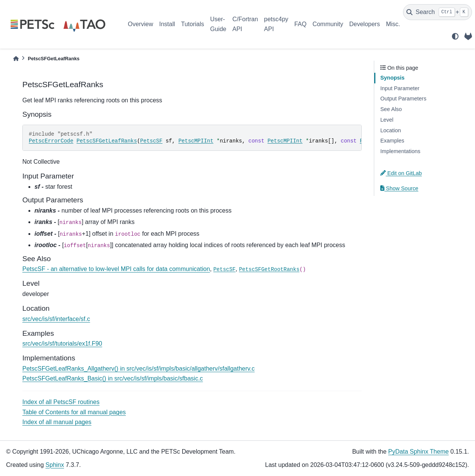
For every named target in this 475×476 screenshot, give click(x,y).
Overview (141, 24)
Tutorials (193, 24)
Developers (365, 24)
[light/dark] (455, 36)
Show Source (399, 188)
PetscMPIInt (196, 141)
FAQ (300, 24)
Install (167, 24)
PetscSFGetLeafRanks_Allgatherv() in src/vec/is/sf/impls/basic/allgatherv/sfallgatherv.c (138, 369)
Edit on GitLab (401, 173)
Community (328, 24)
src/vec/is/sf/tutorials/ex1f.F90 (62, 344)
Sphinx (55, 465)
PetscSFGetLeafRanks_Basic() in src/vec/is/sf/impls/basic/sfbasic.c (113, 378)
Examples (392, 141)
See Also (391, 109)
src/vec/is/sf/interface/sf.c (56, 319)
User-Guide (218, 24)
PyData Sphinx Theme (419, 452)
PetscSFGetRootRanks (269, 269)
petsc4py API (276, 24)
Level (387, 120)
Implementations (400, 151)
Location (391, 130)
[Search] (437, 12)
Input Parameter (400, 88)
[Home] (16, 59)
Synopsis (392, 78)
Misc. (393, 24)
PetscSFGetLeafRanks (107, 141)
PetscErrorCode (51, 141)
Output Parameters (403, 99)
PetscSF (151, 141)
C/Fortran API (245, 24)
